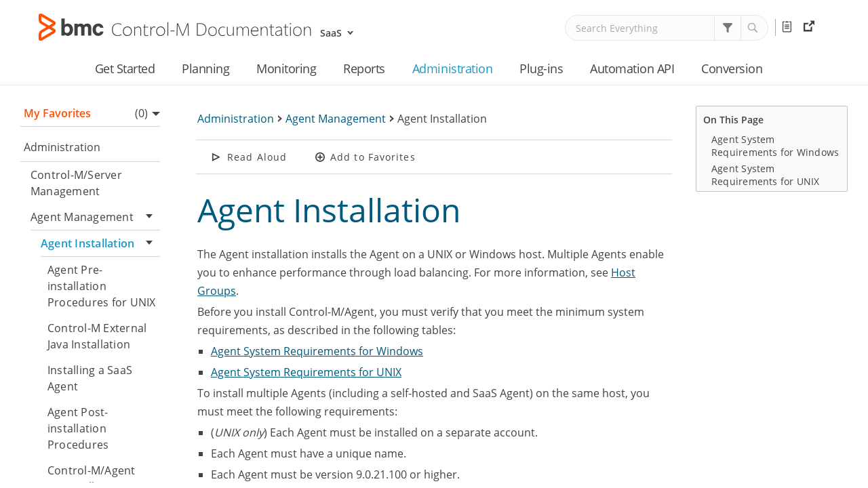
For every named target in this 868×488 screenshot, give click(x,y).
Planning (205, 68)
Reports (364, 68)
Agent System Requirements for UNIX (306, 372)
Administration (452, 68)
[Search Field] (667, 28)
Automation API (632, 68)
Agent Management (95, 217)
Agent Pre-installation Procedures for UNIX (102, 286)
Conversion (732, 68)
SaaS (331, 33)
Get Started (125, 68)
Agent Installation (100, 244)
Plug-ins (541, 68)
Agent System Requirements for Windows (317, 351)
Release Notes (789, 27)
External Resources (811, 27)
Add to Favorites (373, 157)
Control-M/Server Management (76, 183)
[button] (728, 28)
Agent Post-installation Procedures (78, 428)
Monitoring (286, 68)
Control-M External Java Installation (97, 336)
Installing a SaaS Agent (90, 378)
